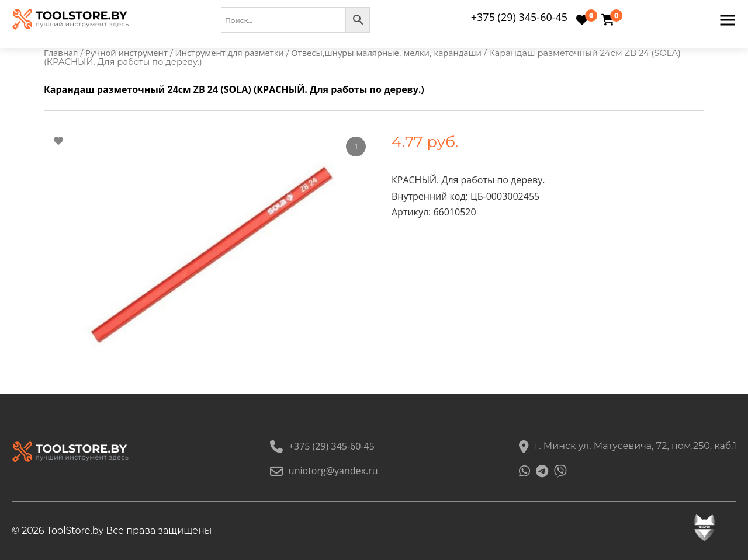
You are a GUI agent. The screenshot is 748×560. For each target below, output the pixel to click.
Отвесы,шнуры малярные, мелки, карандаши (386, 53)
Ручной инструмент (127, 53)
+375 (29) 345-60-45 (519, 17)
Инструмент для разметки (230, 53)
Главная (61, 53)
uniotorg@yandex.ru (324, 471)
